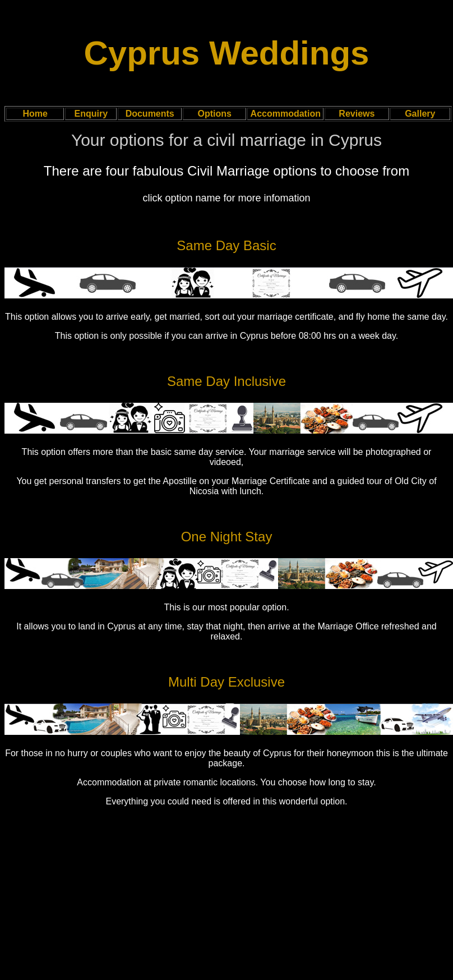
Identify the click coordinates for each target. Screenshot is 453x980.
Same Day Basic (226, 245)
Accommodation (286, 114)
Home (35, 114)
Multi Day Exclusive (227, 682)
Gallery (420, 114)
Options (214, 114)
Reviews (357, 114)
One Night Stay (227, 537)
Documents (150, 114)
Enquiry (91, 114)
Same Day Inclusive (227, 381)
